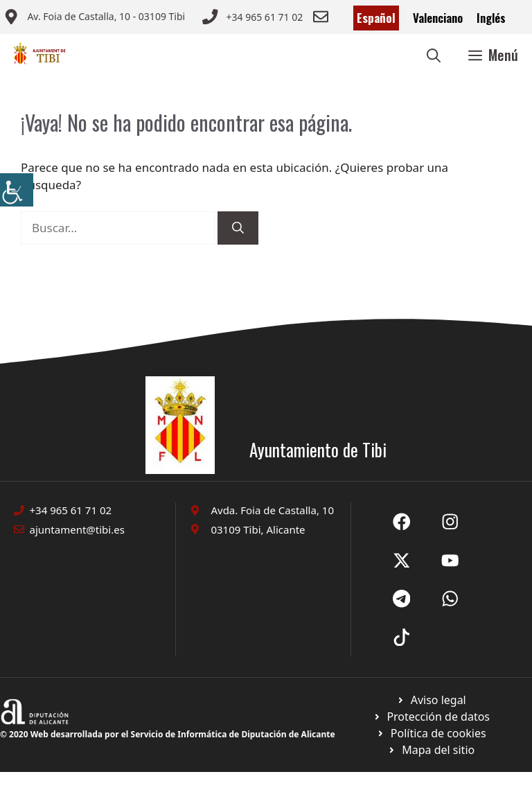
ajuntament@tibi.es (77, 529)
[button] (434, 55)
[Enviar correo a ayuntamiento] (94, 18)
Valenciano (438, 18)
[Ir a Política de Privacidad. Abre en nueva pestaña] (431, 700)
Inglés (491, 18)
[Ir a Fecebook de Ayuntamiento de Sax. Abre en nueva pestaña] (402, 522)
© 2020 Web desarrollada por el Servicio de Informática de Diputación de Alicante (168, 734)
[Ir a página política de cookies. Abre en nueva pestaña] (431, 717)
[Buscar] (238, 228)
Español (376, 18)
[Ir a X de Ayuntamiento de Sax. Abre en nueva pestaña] (450, 522)
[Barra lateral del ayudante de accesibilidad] (17, 190)
